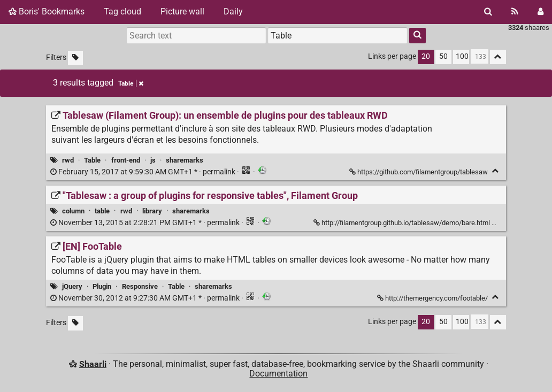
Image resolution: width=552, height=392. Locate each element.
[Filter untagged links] (75, 58)
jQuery (72, 286)
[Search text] (196, 35)
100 (462, 56)
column (73, 211)
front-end (126, 160)
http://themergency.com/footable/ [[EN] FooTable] (433, 298)
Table (92, 160)
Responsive (140, 286)
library (152, 211)
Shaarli (93, 364)
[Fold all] (498, 57)
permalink (144, 172)
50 (443, 56)
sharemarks (185, 160)
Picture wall (182, 11)
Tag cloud (122, 11)
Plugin (102, 286)
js (153, 160)
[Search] (488, 12)
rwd (68, 160)
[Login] (540, 12)
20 (426, 56)
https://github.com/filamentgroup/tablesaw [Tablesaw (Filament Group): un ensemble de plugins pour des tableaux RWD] (419, 172)
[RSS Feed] (515, 12)
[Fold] (496, 171)
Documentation (278, 374)
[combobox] (338, 35)
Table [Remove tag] (131, 83)
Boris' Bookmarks (47, 11)
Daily (233, 11)
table (102, 211)
